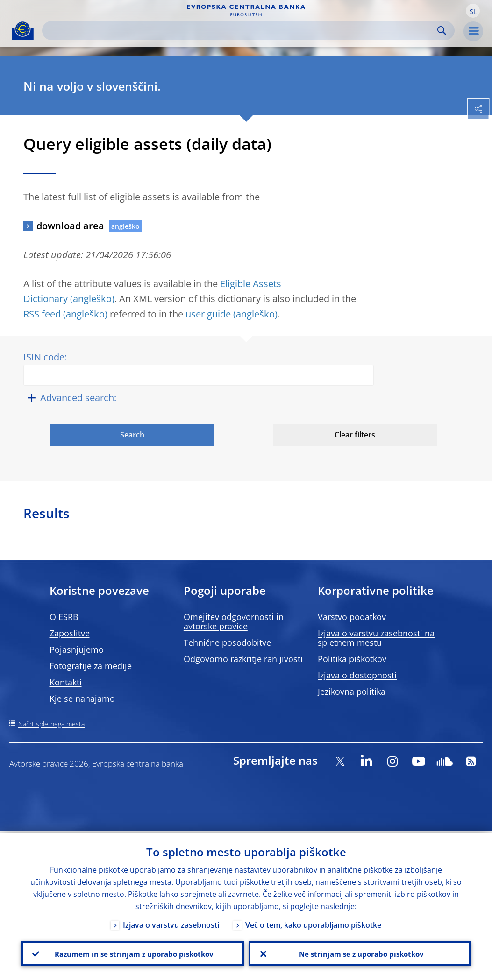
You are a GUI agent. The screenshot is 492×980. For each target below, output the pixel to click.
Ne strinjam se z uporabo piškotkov (360, 952)
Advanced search (77, 398)
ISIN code (44, 357)
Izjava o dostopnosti (357, 675)
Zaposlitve (70, 633)
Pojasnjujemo (77, 649)
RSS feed (42, 314)
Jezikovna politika (352, 691)
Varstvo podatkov (352, 617)
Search (442, 31)
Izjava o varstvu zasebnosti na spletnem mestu (376, 638)
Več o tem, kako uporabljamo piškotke (313, 923)
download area (70, 226)
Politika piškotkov (352, 659)
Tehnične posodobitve (227, 642)
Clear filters (355, 435)
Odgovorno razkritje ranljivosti (243, 659)
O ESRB (64, 617)
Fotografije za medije (91, 666)
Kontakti (66, 682)
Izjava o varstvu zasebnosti (171, 923)
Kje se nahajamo (82, 698)
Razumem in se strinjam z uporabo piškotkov (132, 952)
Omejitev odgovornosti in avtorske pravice (234, 621)
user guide (208, 314)
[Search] (241, 31)
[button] (473, 11)
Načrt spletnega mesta (51, 724)
